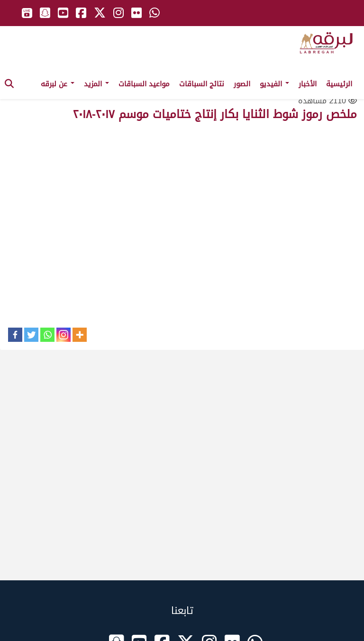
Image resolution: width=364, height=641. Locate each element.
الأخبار (308, 84)
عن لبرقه (58, 84)
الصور (242, 84)
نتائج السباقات (202, 84)
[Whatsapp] (47, 335)
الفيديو (274, 84)
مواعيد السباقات (144, 84)
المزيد (96, 84)
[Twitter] (31, 335)
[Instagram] (64, 335)
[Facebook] (15, 335)
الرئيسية (339, 84)
